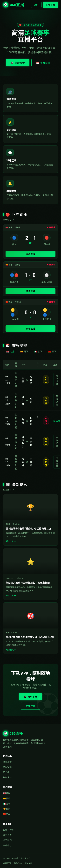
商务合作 (7, 835)
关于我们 (7, 840)
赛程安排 (7, 767)
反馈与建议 (8, 830)
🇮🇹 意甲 (7, 804)
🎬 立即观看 (18, 63)
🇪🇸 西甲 (7, 798)
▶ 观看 (57, 421)
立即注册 (31, 706)
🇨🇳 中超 (7, 814)
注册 (36, 5)
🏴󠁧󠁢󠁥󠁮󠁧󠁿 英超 (7, 793)
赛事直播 (7, 762)
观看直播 (31, 254)
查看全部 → (9, 220)
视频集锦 (7, 777)
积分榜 (6, 772)
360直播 (14, 5)
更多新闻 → (9, 490)
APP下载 (51, 5)
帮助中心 (7, 845)
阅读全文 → (11, 541)
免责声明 (7, 863)
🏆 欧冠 (7, 809)
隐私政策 (18, 863)
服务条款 (28, 863)
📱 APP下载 (30, 697)
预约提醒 (57, 380)
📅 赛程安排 (43, 63)
